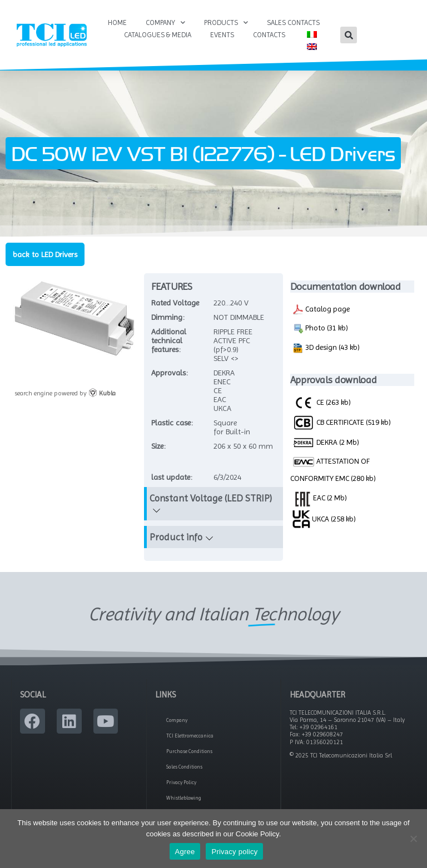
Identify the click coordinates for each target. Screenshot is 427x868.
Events (222, 35)
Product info (176, 537)
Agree (185, 852)
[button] (349, 35)
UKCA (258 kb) (324, 519)
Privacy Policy (181, 782)
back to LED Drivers (45, 254)
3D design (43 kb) (326, 348)
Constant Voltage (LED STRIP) (211, 498)
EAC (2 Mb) (320, 498)
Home (117, 22)
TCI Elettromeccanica (190, 736)
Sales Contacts (293, 22)
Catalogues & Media (158, 35)
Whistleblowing (184, 798)
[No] (413, 839)
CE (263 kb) (322, 402)
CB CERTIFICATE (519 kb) (342, 422)
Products (226, 23)
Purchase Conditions (189, 751)
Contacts (269, 35)
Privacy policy (234, 852)
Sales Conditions (184, 767)
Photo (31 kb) (320, 329)
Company (165, 23)
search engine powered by (65, 393)
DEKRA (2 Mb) (326, 442)
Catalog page (321, 309)
